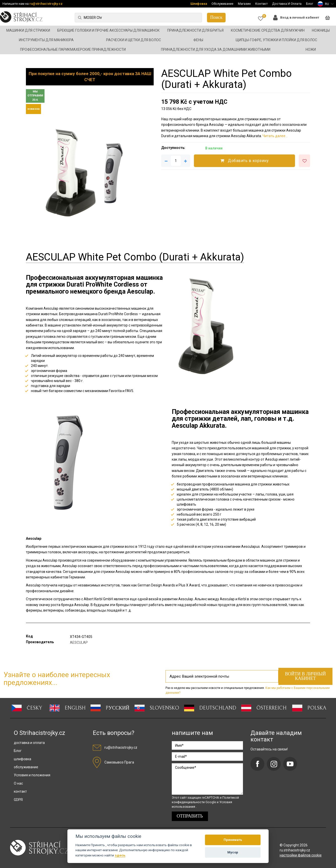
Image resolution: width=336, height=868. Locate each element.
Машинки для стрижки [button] (28, 30)
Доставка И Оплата (287, 4)
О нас (18, 783)
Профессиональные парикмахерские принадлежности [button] (73, 49)
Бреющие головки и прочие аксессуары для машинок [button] (109, 30)
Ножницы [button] (321, 30)
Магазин (244, 4)
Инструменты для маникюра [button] (46, 40)
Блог (310, 4)
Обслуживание (222, 4)
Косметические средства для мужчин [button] (268, 30)
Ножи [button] (311, 49)
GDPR (18, 800)
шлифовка (23, 759)
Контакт (261, 4)
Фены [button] (198, 40)
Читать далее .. (275, 136)
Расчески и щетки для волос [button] (134, 40)
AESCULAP (79, 642)
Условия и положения (32, 775)
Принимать (233, 840)
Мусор (233, 852)
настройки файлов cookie (301, 855)
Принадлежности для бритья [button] (195, 30)
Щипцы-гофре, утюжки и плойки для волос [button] (276, 40)
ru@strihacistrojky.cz (46, 4)
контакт (20, 791)
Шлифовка (199, 4)
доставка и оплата (29, 743)
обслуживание (26, 767)
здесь (120, 855)
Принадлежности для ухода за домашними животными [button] (216, 49)
